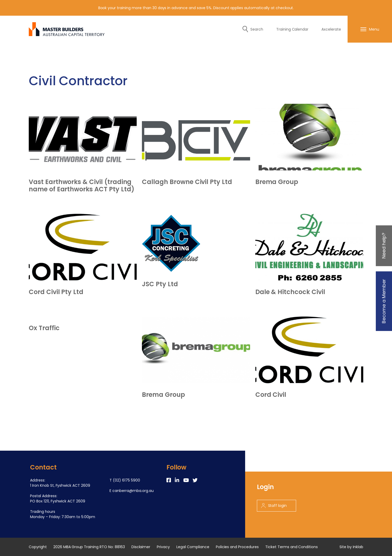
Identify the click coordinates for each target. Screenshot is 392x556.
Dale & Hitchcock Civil (290, 292)
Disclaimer (141, 547)
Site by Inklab (351, 547)
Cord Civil (271, 395)
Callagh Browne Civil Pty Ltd (187, 182)
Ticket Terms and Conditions (292, 547)
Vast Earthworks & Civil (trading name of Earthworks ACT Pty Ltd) (81, 186)
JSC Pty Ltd (160, 284)
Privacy (163, 547)
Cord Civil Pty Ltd (56, 292)
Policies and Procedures (237, 547)
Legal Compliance (193, 547)
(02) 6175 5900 (126, 480)
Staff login (274, 506)
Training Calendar (292, 29)
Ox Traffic (44, 328)
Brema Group (277, 182)
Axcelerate (331, 29)
